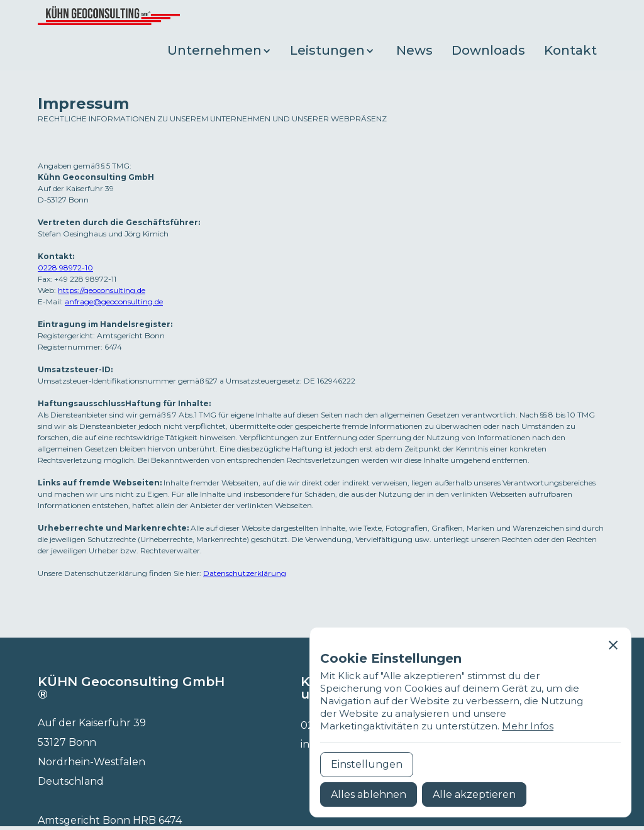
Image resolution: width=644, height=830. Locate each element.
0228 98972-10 (65, 268)
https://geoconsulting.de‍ (102, 290)
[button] (222, 51)
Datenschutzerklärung (245, 573)
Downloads (488, 50)
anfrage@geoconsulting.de (114, 302)
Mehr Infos (528, 726)
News (414, 50)
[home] (109, 16)
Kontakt (570, 50)
